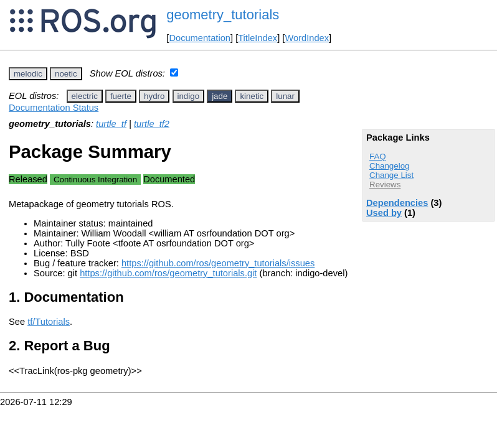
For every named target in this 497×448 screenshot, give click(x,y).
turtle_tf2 (152, 124)
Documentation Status (54, 108)
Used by (384, 213)
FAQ (378, 156)
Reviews (385, 184)
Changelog (389, 166)
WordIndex (307, 38)
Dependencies (397, 203)
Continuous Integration (95, 180)
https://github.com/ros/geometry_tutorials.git (168, 273)
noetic (66, 74)
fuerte (121, 96)
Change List (391, 175)
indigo (189, 96)
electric (85, 96)
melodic (28, 74)
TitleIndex (258, 38)
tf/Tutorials (49, 322)
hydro (154, 96)
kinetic (252, 96)
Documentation (200, 38)
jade (220, 96)
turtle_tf (111, 124)
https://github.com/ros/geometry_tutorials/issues (218, 263)
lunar (285, 96)
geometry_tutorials (223, 15)
